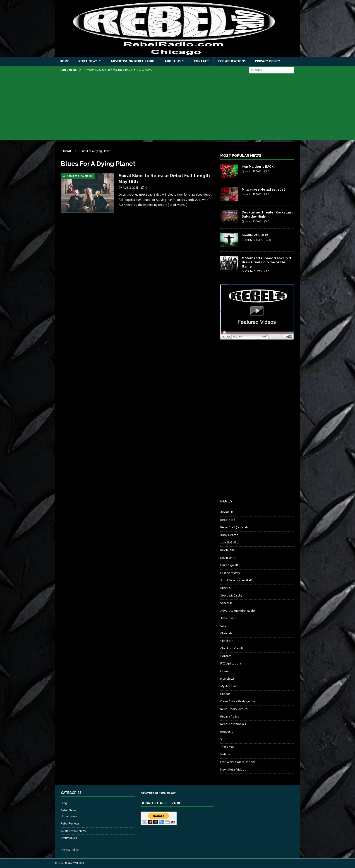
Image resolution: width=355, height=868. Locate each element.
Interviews (227, 679)
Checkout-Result (232, 649)
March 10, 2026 (253, 222)
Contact (201, 61)
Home (64, 61)
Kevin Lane (228, 550)
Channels (226, 634)
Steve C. (226, 588)
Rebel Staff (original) (234, 527)
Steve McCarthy (231, 596)
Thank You (227, 747)
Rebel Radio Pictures (234, 709)
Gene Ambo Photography (238, 702)
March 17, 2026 (253, 172)
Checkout (227, 641)
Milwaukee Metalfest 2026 (264, 189)
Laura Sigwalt (229, 565)
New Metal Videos (233, 770)
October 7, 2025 (253, 272)
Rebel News (88, 61)
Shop (224, 739)
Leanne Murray (230, 573)
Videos (225, 755)
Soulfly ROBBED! (255, 235)
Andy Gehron (229, 535)
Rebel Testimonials (233, 724)
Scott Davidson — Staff (236, 581)
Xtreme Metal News (73, 831)
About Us (173, 61)
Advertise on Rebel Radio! (133, 61)
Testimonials (69, 838)
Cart (223, 626)
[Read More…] (178, 205)
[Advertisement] (177, 108)
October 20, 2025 (254, 240)
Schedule (227, 603)
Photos (225, 694)
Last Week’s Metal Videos (238, 762)
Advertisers (228, 618)
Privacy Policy (268, 61)
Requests (227, 732)
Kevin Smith (228, 558)
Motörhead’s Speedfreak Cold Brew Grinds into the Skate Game (266, 262)
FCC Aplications (232, 61)
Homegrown (69, 817)
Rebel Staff (228, 520)
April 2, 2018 (131, 188)
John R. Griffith (230, 543)
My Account (229, 686)
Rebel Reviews (70, 824)
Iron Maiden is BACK (258, 167)
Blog (64, 803)
